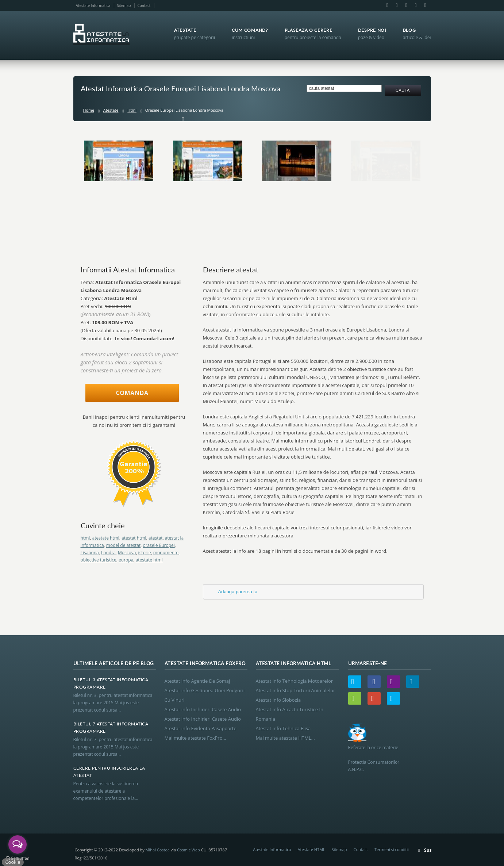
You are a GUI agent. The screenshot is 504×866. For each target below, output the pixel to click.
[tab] (313, 592)
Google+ (416, 5)
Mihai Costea (158, 850)
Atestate (111, 110)
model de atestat (123, 545)
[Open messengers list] (18, 844)
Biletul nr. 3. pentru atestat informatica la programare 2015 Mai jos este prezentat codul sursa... (113, 703)
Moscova (127, 553)
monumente (166, 553)
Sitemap (124, 5)
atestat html (134, 538)
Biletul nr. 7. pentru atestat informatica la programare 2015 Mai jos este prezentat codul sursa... (113, 747)
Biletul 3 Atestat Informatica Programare (111, 683)
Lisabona (90, 553)
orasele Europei (159, 545)
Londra (108, 553)
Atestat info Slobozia (278, 700)
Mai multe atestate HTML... (285, 738)
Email (397, 5)
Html (132, 110)
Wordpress (355, 698)
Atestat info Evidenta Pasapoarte (201, 728)
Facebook (387, 5)
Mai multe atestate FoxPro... (195, 738)
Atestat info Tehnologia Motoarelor (295, 681)
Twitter (355, 682)
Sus (428, 850)
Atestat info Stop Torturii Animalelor (296, 690)
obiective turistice (99, 560)
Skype (425, 5)
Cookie (13, 862)
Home (89, 110)
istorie (145, 553)
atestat (156, 538)
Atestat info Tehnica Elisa (283, 728)
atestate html (106, 538)
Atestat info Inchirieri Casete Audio (203, 709)
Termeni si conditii (392, 849)
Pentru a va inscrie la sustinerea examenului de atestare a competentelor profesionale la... (106, 791)
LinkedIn (406, 5)
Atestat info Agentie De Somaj (197, 681)
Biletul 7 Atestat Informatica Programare (111, 727)
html (85, 538)
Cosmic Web (188, 850)
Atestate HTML (311, 849)
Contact (144, 5)
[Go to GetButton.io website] (18, 859)
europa (126, 560)
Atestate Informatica (93, 5)
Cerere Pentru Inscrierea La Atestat (109, 772)
